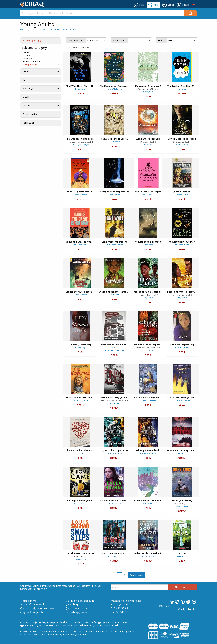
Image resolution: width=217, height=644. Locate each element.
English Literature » (32, 62)
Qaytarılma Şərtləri (33, 612)
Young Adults (70, 30)
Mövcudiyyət (29, 89)
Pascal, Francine (182, 348)
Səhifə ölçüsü (120, 40)
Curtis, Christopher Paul (114, 350)
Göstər (162, 40)
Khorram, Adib (80, 245)
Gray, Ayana (148, 297)
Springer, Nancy (114, 503)
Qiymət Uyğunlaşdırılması (37, 608)
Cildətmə (27, 106)
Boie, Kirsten (148, 195)
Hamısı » (27, 52)
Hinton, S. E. (80, 89)
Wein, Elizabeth (80, 503)
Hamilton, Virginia (80, 400)
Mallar (24, 30)
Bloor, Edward (114, 195)
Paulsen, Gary (182, 556)
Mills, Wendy (148, 503)
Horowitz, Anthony (114, 453)
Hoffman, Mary (182, 145)
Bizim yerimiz (120, 604)
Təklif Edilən (29, 123)
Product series (30, 114)
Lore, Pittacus (114, 142)
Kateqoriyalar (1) (32, 41)
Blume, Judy (80, 348)
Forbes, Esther (182, 195)
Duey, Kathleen (182, 506)
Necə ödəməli (29, 601)
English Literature (51, 30)
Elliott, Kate (148, 245)
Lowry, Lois (148, 92)
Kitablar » (27, 59)
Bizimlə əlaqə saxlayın (80, 601)
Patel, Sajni (114, 295)
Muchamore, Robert (114, 245)
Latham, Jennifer (182, 453)
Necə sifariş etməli (32, 604)
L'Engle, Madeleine (114, 89)
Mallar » (26, 56)
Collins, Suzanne (80, 295)
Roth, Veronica (148, 145)
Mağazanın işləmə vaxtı (126, 601)
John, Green (182, 89)
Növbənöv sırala (76, 40)
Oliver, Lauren (148, 350)
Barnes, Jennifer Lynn (80, 145)
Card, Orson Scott (114, 556)
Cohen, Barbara (80, 195)
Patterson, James (114, 403)
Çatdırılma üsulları (78, 608)
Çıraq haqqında (75, 604)
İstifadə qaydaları (77, 612)
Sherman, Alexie (182, 245)
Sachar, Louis (80, 559)
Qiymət (26, 71)
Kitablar (35, 30)
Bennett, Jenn (80, 453)
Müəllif (26, 97)
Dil (24, 80)
